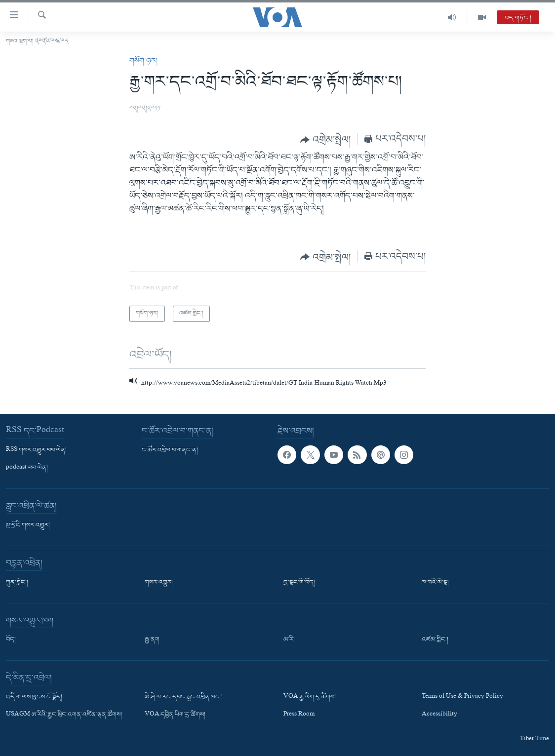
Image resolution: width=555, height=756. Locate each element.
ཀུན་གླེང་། (17, 583)
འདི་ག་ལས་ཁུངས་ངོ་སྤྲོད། (34, 697)
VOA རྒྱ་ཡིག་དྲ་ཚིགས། (310, 697)
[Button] (325, 140)
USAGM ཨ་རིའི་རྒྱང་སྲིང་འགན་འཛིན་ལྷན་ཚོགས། (64, 716)
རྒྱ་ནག (152, 640)
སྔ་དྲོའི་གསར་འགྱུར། (28, 525)
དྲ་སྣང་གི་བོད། (299, 583)
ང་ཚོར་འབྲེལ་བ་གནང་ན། (170, 450)
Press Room (299, 716)
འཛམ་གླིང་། (435, 640)
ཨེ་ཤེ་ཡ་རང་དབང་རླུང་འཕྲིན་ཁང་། (184, 697)
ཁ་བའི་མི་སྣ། (435, 583)
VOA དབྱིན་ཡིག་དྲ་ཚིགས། (175, 716)
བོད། (11, 640)
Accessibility (439, 716)
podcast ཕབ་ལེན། (27, 468)
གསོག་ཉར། (143, 61)
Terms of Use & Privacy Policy (462, 697)
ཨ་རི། (289, 640)
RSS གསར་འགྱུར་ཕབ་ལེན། (36, 450)
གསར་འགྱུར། (159, 583)
